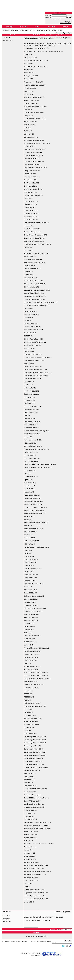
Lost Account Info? (66, 23)
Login (69, 17)
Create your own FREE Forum (30, 953)
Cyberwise (30, 30)
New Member (67, 21)
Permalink (57, 38)
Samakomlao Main (18, 30)
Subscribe (68, 941)
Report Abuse (36, 955)
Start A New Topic (61, 33)
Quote (68, 38)
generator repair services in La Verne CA (37, 920)
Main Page (9, 27)
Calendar (65, 27)
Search (37, 27)
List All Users (23, 27)
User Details (51, 27)
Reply (69, 33)
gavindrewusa (7, 911)
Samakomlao (6, 30)
